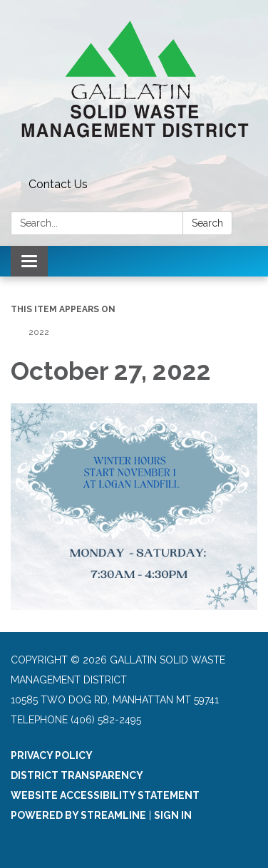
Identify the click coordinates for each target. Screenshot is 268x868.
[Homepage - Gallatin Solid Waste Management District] (134, 86)
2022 (39, 332)
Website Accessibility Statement (105, 795)
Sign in (173, 815)
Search (207, 223)
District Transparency (77, 775)
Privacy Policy (52, 755)
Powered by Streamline (78, 815)
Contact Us (58, 184)
